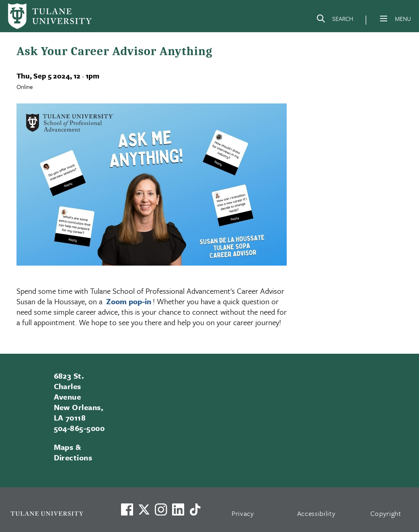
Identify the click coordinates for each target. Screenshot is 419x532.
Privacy (243, 513)
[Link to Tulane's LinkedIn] (178, 509)
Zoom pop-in (129, 301)
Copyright (386, 513)
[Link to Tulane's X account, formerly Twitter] (144, 509)
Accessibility (316, 513)
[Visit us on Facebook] (127, 509)
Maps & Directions (73, 452)
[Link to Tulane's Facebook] (161, 509)
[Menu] (384, 19)
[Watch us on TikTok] (195, 509)
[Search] (335, 20)
